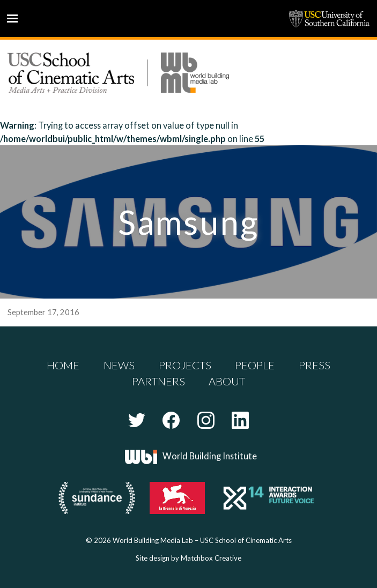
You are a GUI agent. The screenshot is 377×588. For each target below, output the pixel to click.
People (255, 365)
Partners (158, 381)
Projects (185, 365)
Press (315, 365)
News (119, 365)
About (227, 381)
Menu (12, 18)
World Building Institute (210, 456)
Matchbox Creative (211, 558)
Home (63, 365)
